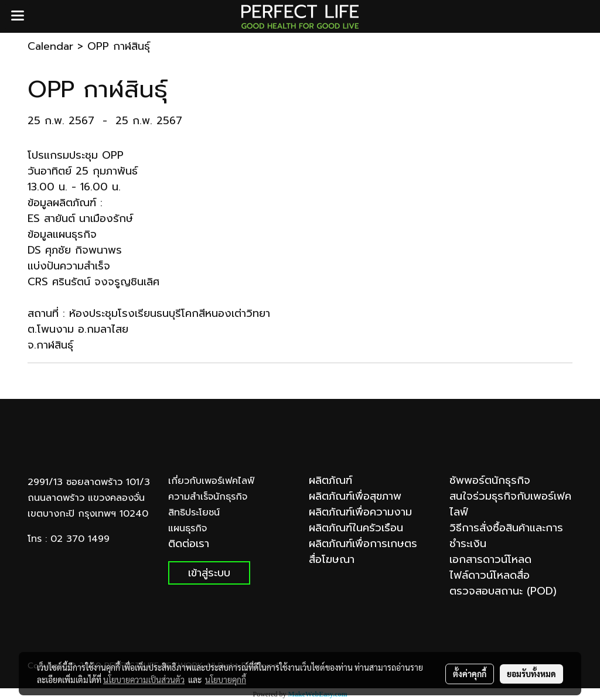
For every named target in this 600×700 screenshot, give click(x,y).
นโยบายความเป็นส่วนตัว (144, 679)
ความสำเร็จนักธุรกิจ (208, 497)
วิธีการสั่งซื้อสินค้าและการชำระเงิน (506, 536)
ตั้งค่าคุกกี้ (470, 674)
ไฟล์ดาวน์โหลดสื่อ (490, 575)
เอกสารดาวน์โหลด (490, 559)
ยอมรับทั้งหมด (531, 674)
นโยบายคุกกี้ (226, 679)
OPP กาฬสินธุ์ (119, 46)
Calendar (50, 46)
